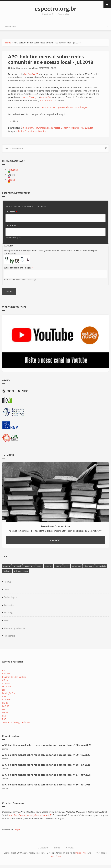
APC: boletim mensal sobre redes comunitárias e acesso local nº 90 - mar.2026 (47, 745)
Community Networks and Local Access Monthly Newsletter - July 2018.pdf (58, 128)
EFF (4, 690)
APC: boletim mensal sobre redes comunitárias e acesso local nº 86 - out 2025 (46, 785)
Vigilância (7, 571)
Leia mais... (55, 540)
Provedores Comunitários (55, 526)
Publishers (10, 636)
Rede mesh (76, 566)
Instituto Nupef (82, 853)
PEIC (4, 716)
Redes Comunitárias (28, 131)
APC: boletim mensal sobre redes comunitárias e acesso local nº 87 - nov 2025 (46, 775)
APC (4, 670)
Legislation (9, 605)
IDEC (4, 696)
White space (89, 566)
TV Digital (17, 566)
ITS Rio (5, 703)
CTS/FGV (6, 683)
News (7, 620)
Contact (70, 848)
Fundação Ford (9, 693)
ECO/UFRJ (7, 687)
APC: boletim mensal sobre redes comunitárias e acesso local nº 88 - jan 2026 (46, 765)
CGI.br (5, 680)
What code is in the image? (18, 268)
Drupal (17, 830)
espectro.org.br (56, 9)
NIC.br (5, 713)
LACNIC (6, 706)
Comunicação (29, 566)
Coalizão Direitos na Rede (14, 677)
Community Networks (14, 628)
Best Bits (6, 674)
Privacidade (101, 566)
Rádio (67, 566)
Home (8, 43)
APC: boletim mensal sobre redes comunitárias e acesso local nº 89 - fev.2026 (46, 755)
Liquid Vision (55, 856)
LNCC (5, 709)
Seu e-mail (12, 226)
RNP (4, 719)
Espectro (7, 566)
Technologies (10, 597)
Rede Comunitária (21, 571)
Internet (58, 566)
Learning (8, 613)
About (8, 589)
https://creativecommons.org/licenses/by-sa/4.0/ (30, 815)
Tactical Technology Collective (16, 722)
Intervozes (7, 700)
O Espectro (43, 848)
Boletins (42, 131)
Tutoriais (49, 566)
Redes (40, 566)
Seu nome (11, 212)
